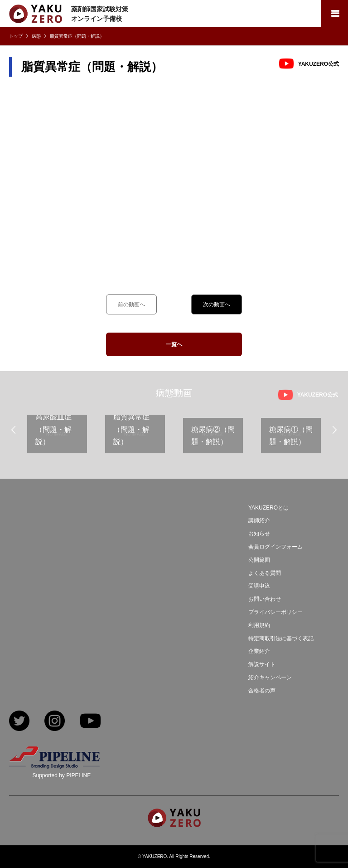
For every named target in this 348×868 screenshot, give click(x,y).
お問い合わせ (265, 599)
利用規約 (259, 625)
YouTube (90, 722)
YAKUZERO (155, 856)
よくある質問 (265, 573)
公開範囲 (259, 560)
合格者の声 (262, 691)
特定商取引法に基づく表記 (281, 638)
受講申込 (259, 586)
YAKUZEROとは (268, 508)
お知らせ (259, 534)
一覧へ (174, 344)
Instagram (55, 722)
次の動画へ (217, 304)
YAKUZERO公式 (319, 64)
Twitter (19, 722)
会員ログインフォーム (275, 547)
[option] (57, 438)
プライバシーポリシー (275, 612)
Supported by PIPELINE (61, 775)
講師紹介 (259, 520)
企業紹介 (259, 651)
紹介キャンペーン (270, 677)
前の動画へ (131, 304)
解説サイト (262, 664)
